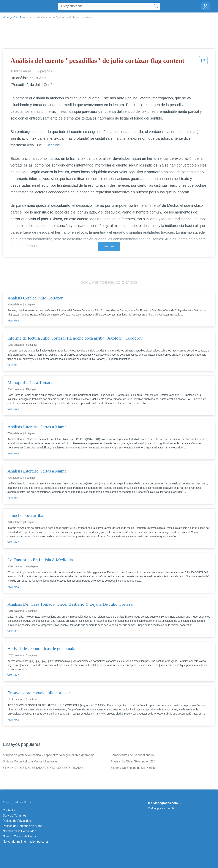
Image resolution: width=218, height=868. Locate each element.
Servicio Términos (15, 816)
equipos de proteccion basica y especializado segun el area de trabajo (49, 755)
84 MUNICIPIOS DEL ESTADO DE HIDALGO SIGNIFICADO (43, 768)
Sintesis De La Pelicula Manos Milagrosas (30, 761)
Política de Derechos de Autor (22, 826)
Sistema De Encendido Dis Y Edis (133, 768)
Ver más (109, 246)
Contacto (9, 810)
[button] (203, 62)
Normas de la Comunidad (19, 831)
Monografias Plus (14, 17)
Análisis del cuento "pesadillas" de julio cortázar (62, 17)
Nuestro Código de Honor (19, 836)
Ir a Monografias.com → (165, 803)
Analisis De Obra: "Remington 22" (133, 761)
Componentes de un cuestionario (132, 755)
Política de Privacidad (17, 821)
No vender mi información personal (26, 842)
